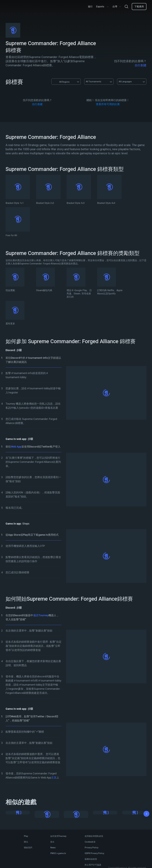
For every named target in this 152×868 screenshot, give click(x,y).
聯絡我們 (28, 848)
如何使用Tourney (58, 836)
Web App (16, 447)
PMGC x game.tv (58, 853)
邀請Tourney (41, 615)
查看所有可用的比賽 (108, 104)
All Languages (125, 82)
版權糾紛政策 (91, 859)
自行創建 (141, 65)
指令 (52, 842)
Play (26, 836)
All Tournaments (94, 82)
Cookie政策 (90, 842)
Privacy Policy (91, 848)
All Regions (62, 82)
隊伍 (26, 842)
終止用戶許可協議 (93, 865)
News (53, 848)
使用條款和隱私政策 (94, 836)
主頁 (54, 778)
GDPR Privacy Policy (94, 853)
